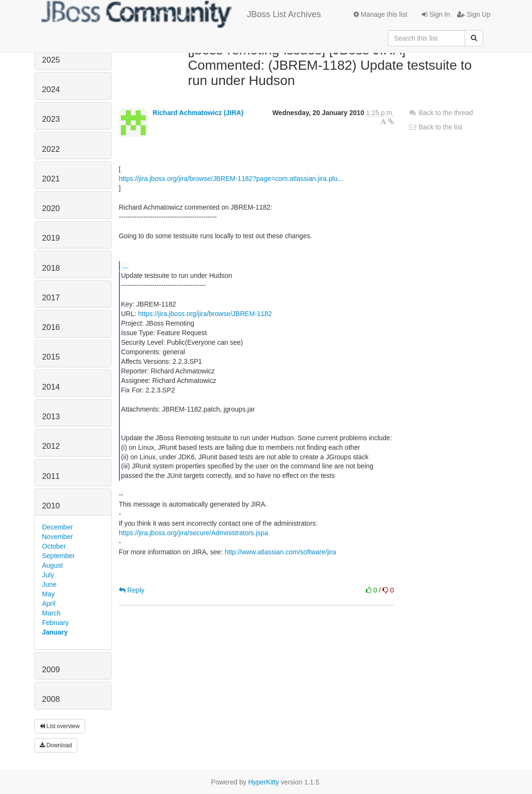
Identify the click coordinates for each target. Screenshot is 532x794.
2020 (51, 208)
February (55, 623)
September (58, 556)
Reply (132, 590)
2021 (51, 179)
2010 (51, 506)
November (58, 537)
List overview (60, 726)
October (54, 546)
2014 (51, 387)
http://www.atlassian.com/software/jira (280, 552)
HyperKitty (264, 782)
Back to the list (435, 127)
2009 (51, 670)
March (51, 613)
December (58, 527)
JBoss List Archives (181, 14)
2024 (51, 90)
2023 (51, 119)
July (48, 575)
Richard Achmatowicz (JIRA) (198, 113)
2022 (51, 149)
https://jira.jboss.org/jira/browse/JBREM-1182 (205, 314)
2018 (51, 268)
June (49, 584)
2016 (51, 327)
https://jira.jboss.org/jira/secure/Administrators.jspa (194, 533)
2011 (51, 476)
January (55, 632)
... (125, 265)
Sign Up (474, 14)
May (48, 594)
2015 (51, 357)
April (49, 603)
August (53, 565)
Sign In (436, 14)
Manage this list (380, 14)
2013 (51, 417)
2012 (51, 446)
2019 (51, 238)
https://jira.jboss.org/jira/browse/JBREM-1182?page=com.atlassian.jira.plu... (231, 179)
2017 (51, 298)
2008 (51, 699)
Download (56, 745)
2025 (51, 60)
